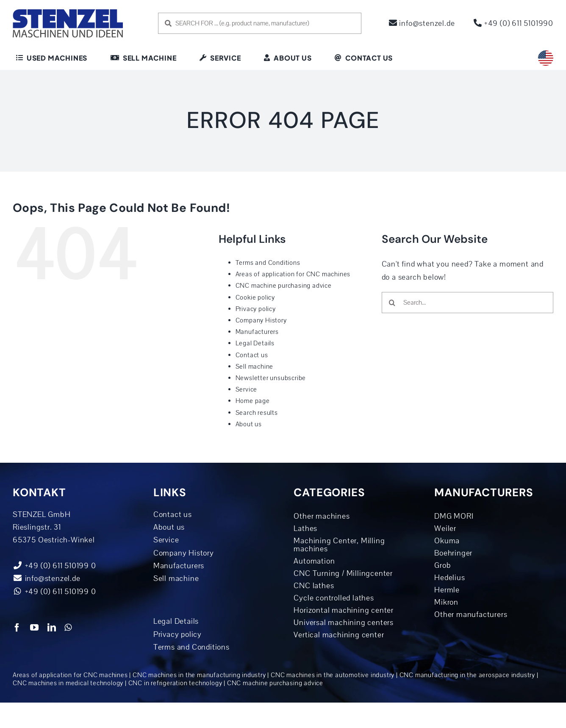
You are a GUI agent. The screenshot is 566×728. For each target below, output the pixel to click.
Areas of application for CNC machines (293, 274)
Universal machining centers (344, 622)
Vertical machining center (339, 635)
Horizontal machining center (344, 610)
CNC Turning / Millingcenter (343, 573)
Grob (443, 565)
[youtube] (35, 628)
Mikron (446, 602)
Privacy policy (256, 309)
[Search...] (468, 303)
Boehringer (453, 553)
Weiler (445, 528)
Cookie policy (255, 297)
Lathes (305, 528)
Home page (253, 401)
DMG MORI (454, 516)
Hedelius (449, 578)
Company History (261, 320)
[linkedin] (52, 628)
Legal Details (255, 343)
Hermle (447, 590)
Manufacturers (257, 332)
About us (249, 424)
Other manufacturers (471, 614)
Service (247, 389)
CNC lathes (314, 586)
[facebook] (17, 628)
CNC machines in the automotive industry (333, 675)
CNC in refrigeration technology (175, 683)
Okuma (447, 541)
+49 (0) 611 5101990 (513, 23)
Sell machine (255, 367)
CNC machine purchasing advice (284, 286)
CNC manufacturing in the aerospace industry (467, 675)
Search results (257, 413)
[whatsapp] (68, 628)
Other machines (322, 516)
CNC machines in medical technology (68, 683)
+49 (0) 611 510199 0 (54, 592)
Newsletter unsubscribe (271, 378)
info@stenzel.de (422, 23)
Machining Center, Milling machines (339, 545)
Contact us (252, 355)
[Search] (392, 303)
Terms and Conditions (268, 263)
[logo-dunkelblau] (68, 12)
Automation (314, 561)
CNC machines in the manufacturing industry (199, 675)
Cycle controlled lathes (334, 598)
